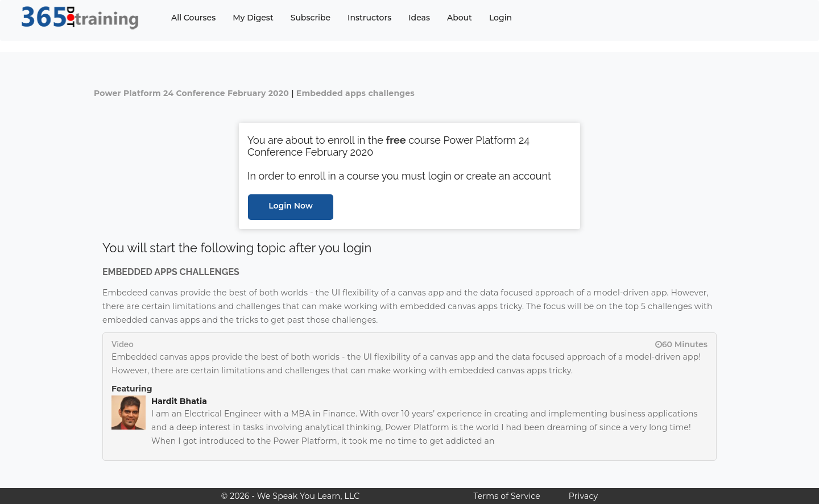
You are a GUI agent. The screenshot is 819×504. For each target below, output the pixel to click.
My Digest (253, 18)
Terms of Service (506, 496)
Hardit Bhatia (179, 401)
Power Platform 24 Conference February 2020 (191, 93)
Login (500, 18)
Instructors (369, 18)
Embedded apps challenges (355, 93)
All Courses (193, 18)
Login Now (291, 206)
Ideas (419, 18)
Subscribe (311, 18)
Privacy (583, 496)
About (460, 18)
